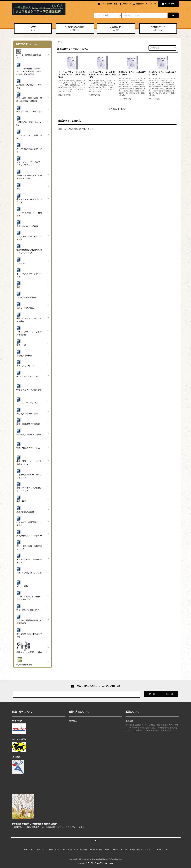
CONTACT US (158, 29)
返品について (73, 850)
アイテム (168, 4)
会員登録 (140, 4)
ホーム (60, 42)
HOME (33, 29)
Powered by (96, 864)
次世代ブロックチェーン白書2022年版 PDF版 (162, 73)
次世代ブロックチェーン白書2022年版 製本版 (132, 73)
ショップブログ (149, 850)
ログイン (152, 4)
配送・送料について (57, 850)
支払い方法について (39, 850)
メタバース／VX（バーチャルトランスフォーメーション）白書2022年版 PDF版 (102, 75)
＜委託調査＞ (116, 29)
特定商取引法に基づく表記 (91, 850)
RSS (159, 850)
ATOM (165, 850)
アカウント (127, 4)
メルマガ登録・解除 (109, 4)
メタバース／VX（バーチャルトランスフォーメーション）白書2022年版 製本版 (72, 75)
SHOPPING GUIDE (75, 29)
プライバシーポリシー (113, 850)
